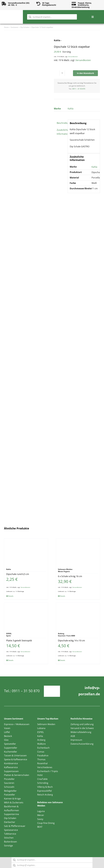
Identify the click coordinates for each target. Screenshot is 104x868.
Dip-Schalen (10, 818)
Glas (6, 740)
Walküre (41, 744)
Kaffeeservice (11, 767)
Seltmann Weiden (46, 724)
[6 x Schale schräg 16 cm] (78, 552)
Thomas (41, 759)
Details (11, 596)
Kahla (71, 109)
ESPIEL (41, 732)
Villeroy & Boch (45, 787)
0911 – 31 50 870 (79, 89)
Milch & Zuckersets (14, 803)
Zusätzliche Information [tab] (61, 132)
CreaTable (42, 779)
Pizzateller (9, 779)
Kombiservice (11, 763)
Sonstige (8, 846)
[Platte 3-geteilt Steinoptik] (26, 616)
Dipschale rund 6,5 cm (18, 574)
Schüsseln (9, 787)
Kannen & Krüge (12, 799)
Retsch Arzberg (45, 795)
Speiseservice (11, 830)
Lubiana (41, 728)
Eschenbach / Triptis (48, 771)
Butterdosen (10, 842)
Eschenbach (43, 748)
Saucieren (9, 783)
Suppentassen (11, 771)
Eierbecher (10, 822)
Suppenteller (11, 748)
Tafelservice (10, 834)
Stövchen (9, 838)
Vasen (7, 728)
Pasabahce (43, 755)
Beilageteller (10, 791)
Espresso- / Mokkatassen (17, 724)
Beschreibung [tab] (61, 123)
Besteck (8, 736)
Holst (40, 775)
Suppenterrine (12, 814)
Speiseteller (10, 744)
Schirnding (43, 783)
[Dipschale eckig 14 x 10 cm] (78, 616)
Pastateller (10, 795)
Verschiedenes (45, 767)
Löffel (7, 732)
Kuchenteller (11, 752)
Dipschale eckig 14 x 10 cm (71, 641)
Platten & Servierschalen (17, 775)
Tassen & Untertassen (15, 755)
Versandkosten (73, 57)
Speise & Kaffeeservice (16, 759)
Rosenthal (42, 763)
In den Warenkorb (85, 73)
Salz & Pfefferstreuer (15, 826)
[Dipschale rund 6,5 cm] (26, 552)
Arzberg (41, 740)
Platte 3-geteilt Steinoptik (19, 641)
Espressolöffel (44, 791)
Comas (41, 752)
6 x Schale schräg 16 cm (70, 576)
